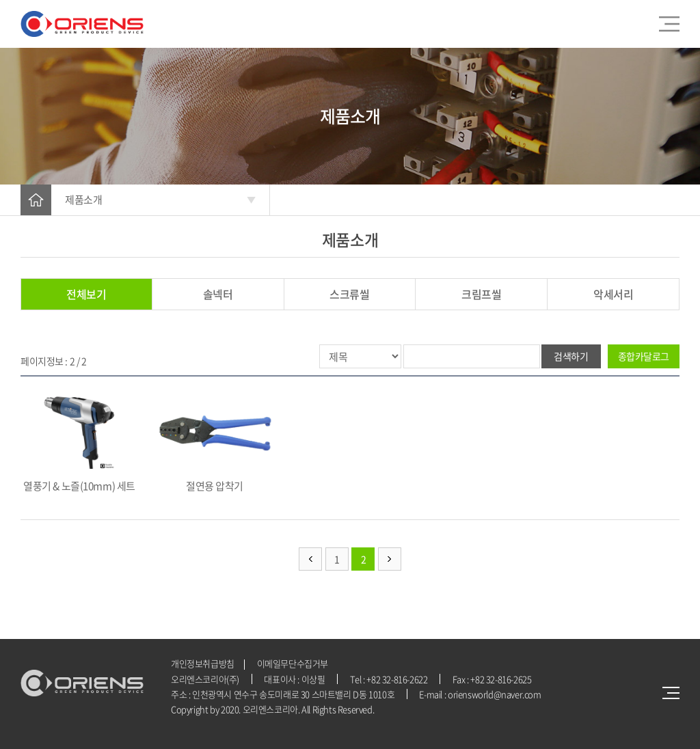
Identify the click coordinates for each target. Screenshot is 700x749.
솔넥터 (218, 294)
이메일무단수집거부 (293, 663)
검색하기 (571, 356)
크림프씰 (481, 294)
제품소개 (83, 200)
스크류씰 (349, 294)
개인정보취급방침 (203, 663)
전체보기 (86, 294)
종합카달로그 (644, 356)
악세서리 (613, 294)
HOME (36, 200)
